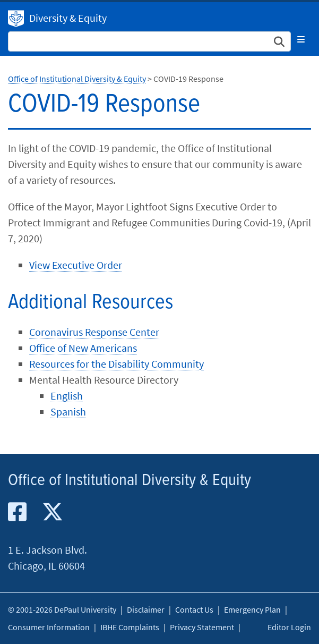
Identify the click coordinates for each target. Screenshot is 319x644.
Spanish (68, 412)
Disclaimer (146, 609)
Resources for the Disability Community (117, 364)
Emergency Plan (252, 609)
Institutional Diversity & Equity (16, 19)
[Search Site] (149, 41)
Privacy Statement (202, 627)
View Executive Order (76, 265)
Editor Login (289, 627)
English (67, 396)
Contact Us (194, 609)
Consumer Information (49, 627)
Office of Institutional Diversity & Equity (77, 79)
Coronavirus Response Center (94, 332)
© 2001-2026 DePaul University (62, 609)
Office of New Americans (83, 348)
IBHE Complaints (130, 627)
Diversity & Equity (68, 18)
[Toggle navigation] (301, 39)
